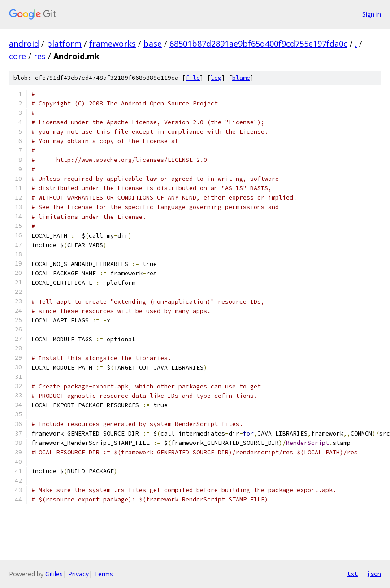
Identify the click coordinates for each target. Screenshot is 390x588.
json (374, 574)
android (24, 44)
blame (241, 78)
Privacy (78, 574)
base (153, 44)
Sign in (372, 14)
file (193, 78)
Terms (104, 574)
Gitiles (54, 574)
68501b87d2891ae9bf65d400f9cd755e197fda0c (258, 44)
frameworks (113, 44)
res (40, 56)
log (216, 78)
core (17, 56)
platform (64, 44)
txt (352, 574)
